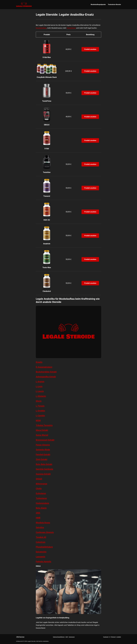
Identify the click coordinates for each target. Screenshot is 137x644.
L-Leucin (40, 391)
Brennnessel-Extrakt (45, 440)
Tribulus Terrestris (44, 425)
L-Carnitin (40, 416)
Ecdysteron (41, 493)
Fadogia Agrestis (44, 562)
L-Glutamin (41, 396)
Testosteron (71, 28)
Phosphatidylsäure (44, 547)
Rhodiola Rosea (43, 523)
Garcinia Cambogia (44, 469)
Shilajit (39, 479)
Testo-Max (47, 267)
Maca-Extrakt (42, 430)
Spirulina (40, 527)
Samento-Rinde (43, 450)
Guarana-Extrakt (43, 474)
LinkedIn (119, 637)
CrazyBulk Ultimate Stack (47, 77)
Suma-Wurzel (42, 435)
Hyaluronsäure (42, 503)
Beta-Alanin (41, 508)
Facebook (106, 637)
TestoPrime (47, 101)
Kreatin (39, 362)
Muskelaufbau (41, 28)
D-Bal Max (47, 57)
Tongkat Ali (41, 537)
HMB (38, 518)
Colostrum (41, 542)
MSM (38, 420)
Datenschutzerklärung (59, 637)
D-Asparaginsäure (44, 367)
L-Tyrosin (40, 406)
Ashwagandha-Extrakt (46, 377)
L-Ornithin (40, 411)
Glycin (39, 401)
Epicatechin (41, 552)
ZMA (38, 513)
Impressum (72, 637)
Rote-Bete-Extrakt (44, 464)
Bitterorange (42, 484)
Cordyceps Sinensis (45, 532)
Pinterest (113, 637)
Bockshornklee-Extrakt (46, 372)
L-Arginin (40, 382)
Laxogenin (40, 557)
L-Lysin (39, 386)
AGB (67, 637)
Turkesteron (41, 498)
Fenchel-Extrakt (43, 455)
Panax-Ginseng (43, 445)
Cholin (39, 489)
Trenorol (47, 196)
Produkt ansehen (90, 49)
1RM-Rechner (20, 637)
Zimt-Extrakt (42, 459)
